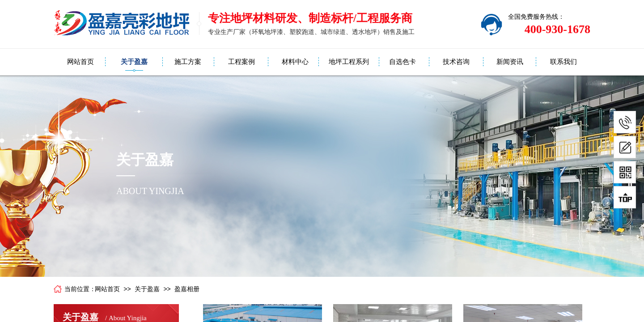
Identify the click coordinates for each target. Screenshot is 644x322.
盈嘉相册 (187, 289)
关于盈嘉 (134, 62)
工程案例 (241, 62)
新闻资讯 (510, 62)
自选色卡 (402, 62)
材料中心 (295, 62)
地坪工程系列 (349, 62)
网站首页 (80, 62)
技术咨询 (456, 62)
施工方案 (188, 62)
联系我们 (563, 62)
